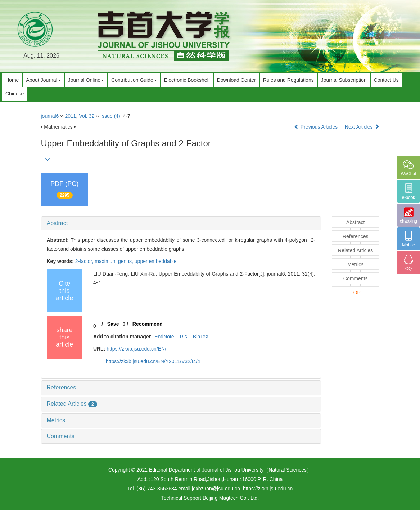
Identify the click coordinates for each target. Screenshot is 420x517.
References (62, 387)
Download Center (236, 80)
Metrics (56, 420)
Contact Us (386, 80)
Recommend (148, 324)
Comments (61, 436)
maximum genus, (114, 261)
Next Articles (362, 127)
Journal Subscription (344, 80)
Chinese (15, 94)
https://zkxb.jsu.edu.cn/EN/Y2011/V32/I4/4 (153, 361)
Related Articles (72, 404)
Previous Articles (317, 127)
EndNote (164, 337)
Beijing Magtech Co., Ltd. (231, 498)
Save (113, 324)
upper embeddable (156, 261)
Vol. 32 (87, 116)
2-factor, (85, 261)
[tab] (181, 223)
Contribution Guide (134, 80)
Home (12, 80)
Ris (184, 337)
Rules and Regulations (288, 80)
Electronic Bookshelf (187, 80)
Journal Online (86, 80)
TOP (355, 293)
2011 (70, 116)
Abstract (57, 223)
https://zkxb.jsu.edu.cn (268, 489)
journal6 (50, 116)
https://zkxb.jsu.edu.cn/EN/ (136, 349)
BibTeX (201, 337)
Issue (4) (110, 116)
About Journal (43, 80)
